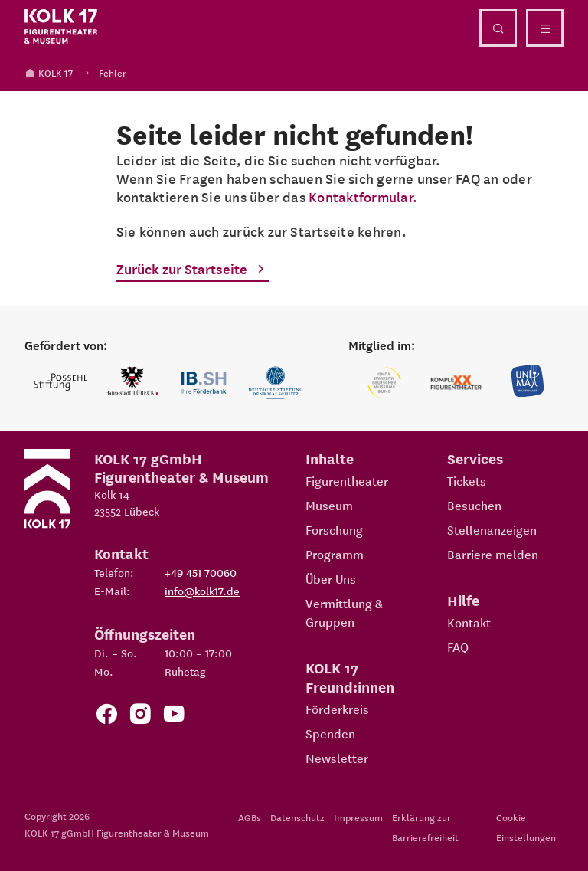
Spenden (330, 733)
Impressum (358, 817)
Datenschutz (297, 817)
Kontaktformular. (363, 196)
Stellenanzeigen (492, 529)
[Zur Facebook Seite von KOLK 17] (106, 717)
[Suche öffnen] (498, 28)
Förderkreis (337, 709)
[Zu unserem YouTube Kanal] (174, 717)
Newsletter (337, 758)
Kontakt (469, 622)
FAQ (458, 647)
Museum (329, 505)
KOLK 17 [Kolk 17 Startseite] (49, 72)
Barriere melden (493, 554)
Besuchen (474, 505)
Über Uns (331, 578)
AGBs (250, 817)
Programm (335, 554)
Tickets (467, 480)
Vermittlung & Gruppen (344, 612)
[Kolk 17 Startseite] (61, 27)
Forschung (334, 529)
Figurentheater (347, 480)
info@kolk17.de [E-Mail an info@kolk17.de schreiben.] (202, 591)
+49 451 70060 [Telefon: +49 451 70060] (201, 572)
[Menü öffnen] (545, 28)
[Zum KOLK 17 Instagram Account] (140, 717)
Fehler (113, 72)
